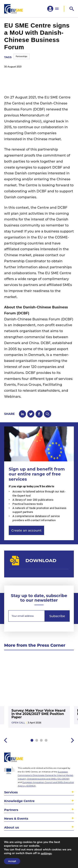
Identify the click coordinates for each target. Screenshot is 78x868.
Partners (11, 810)
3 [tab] (41, 741)
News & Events (16, 818)
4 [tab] (46, 741)
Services (11, 792)
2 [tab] (37, 741)
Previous (6, 741)
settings (46, 854)
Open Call (18, 723)
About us (12, 827)
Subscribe (57, 616)
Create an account (26, 531)
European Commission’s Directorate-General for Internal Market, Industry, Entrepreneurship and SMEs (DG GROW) (46, 775)
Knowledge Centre (19, 801)
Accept (12, 861)
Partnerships (22, 57)
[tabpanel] (39, 693)
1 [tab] (32, 741)
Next (72, 741)
